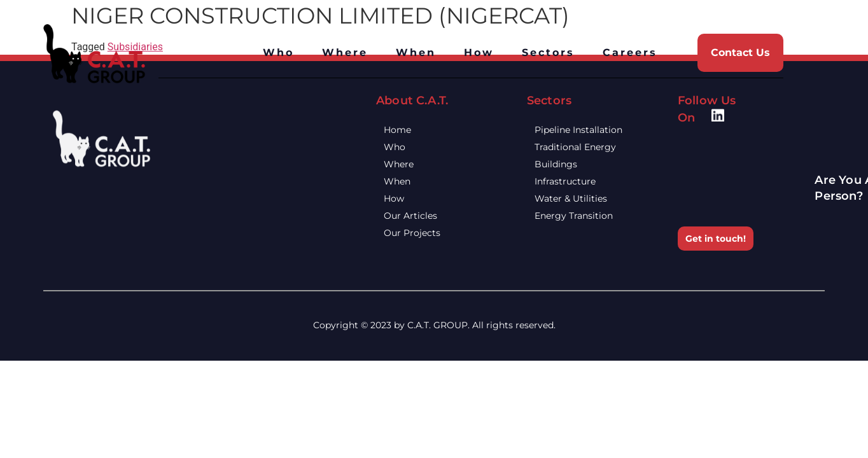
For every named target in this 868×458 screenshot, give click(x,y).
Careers (630, 52)
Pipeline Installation (588, 130)
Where (345, 52)
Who (278, 52)
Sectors (548, 52)
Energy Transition (583, 216)
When (416, 52)
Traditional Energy (585, 147)
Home (407, 130)
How (479, 52)
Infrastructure (575, 181)
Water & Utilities (580, 198)
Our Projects (422, 233)
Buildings (565, 164)
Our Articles (420, 216)
